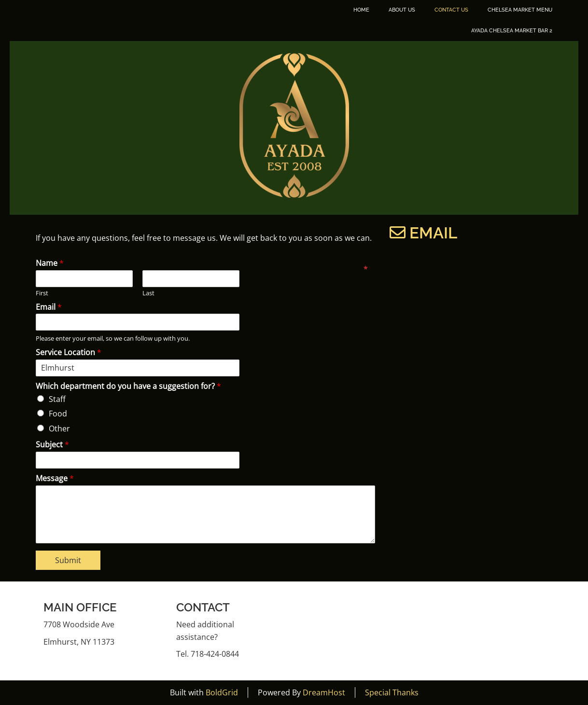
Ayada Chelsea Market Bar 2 (512, 31)
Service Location (69, 352)
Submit (68, 560)
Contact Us (451, 10)
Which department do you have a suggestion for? (128, 386)
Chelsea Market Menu (520, 10)
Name (50, 263)
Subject (52, 445)
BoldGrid (222, 692)
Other (59, 429)
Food (58, 414)
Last (148, 293)
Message (55, 478)
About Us (402, 10)
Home (361, 10)
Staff (57, 399)
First (42, 293)
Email (49, 307)
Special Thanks (392, 692)
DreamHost (324, 692)
